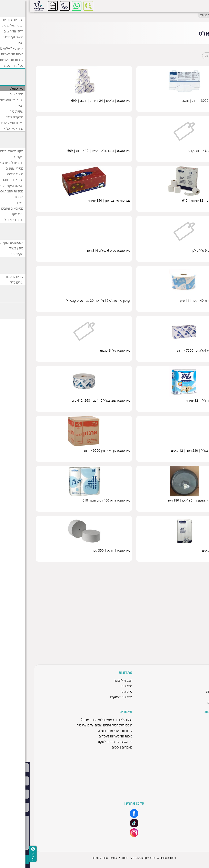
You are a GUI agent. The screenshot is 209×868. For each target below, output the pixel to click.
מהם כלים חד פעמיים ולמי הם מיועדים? (77, 720)
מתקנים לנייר (196, 633)
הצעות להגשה (93, 680)
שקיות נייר (198, 627)
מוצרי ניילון (192, 697)
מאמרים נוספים (92, 747)
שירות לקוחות (190, 770)
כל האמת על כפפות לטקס (86, 742)
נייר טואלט (198, 604)
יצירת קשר (192, 781)
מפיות (201, 621)
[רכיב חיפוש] (59, 6)
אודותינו (194, 764)
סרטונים (97, 691)
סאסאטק (193, 725)
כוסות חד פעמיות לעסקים (86, 736)
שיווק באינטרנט (71, 858)
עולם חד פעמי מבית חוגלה (86, 731)
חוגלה (195, 731)
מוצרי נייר (190, 16)
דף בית (200, 16)
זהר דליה (193, 720)
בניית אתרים (87, 858)
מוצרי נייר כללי (196, 645)
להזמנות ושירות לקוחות (35, 6)
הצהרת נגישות (189, 786)
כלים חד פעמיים (188, 703)
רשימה (180, 56)
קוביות (197, 56)
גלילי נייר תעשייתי (194, 615)
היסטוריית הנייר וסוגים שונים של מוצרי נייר (75, 725)
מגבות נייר (198, 609)
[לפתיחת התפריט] (200, 6)
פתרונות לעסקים (92, 697)
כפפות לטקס (190, 686)
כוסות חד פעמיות (188, 691)
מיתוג (195, 775)
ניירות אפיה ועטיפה (193, 639)
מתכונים (97, 686)
